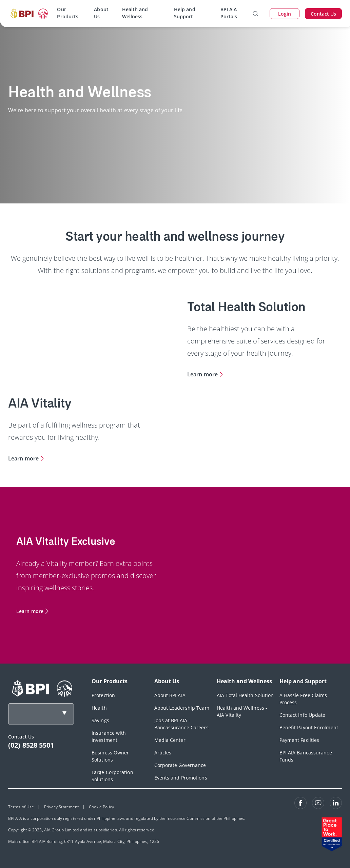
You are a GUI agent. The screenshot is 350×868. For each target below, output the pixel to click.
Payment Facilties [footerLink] (299, 740)
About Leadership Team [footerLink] (182, 708)
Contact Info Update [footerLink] (303, 715)
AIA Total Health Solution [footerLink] (245, 695)
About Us (101, 13)
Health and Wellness (135, 13)
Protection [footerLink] (103, 695)
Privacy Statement (62, 807)
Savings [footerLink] (100, 720)
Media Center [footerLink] (170, 740)
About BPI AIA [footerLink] (170, 695)
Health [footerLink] (99, 708)
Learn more (202, 374)
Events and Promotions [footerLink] (181, 778)
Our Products (68, 13)
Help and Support (185, 13)
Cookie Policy (101, 807)
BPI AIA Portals (229, 13)
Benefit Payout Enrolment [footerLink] (309, 727)
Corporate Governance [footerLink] (180, 765)
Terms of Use (21, 807)
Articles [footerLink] (163, 753)
